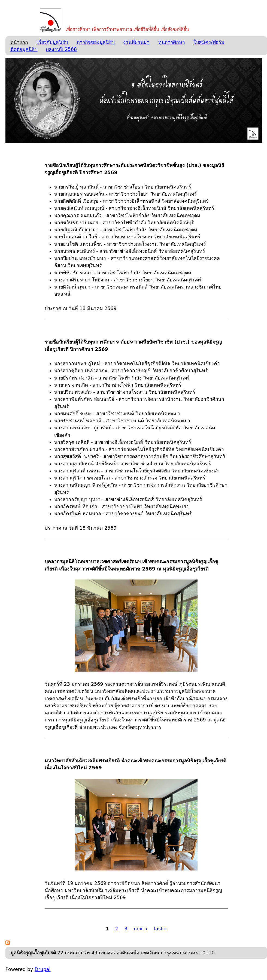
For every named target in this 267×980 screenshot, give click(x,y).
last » (160, 929)
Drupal (43, 969)
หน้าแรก (19, 42)
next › (141, 929)
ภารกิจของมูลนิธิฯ (96, 42)
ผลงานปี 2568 (61, 49)
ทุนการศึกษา (172, 42)
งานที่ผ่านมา (136, 42)
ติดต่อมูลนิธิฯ (24, 49)
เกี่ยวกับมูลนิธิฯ (52, 42)
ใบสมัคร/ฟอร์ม (209, 42)
